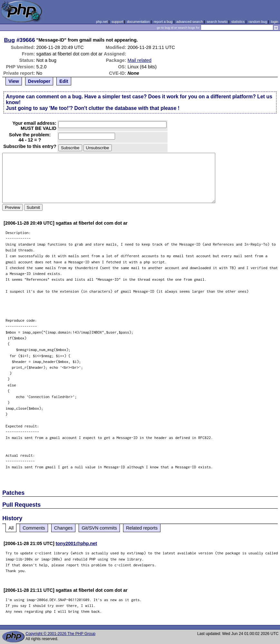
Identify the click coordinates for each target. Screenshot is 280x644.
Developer (39, 81)
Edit (64, 81)
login (275, 22)
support (117, 22)
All (11, 528)
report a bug (163, 22)
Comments (34, 528)
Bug (10, 40)
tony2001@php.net (76, 543)
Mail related (140, 60)
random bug (258, 22)
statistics (238, 22)
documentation (138, 22)
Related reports (142, 528)
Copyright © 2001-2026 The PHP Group (60, 634)
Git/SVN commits (99, 528)
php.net (102, 22)
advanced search (189, 22)
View (14, 81)
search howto (217, 22)
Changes (63, 528)
